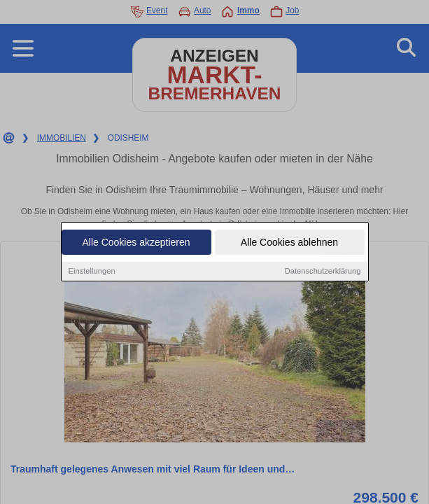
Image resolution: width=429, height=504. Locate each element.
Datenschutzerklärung (323, 272)
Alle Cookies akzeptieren (136, 243)
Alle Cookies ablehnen (289, 243)
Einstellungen (92, 272)
